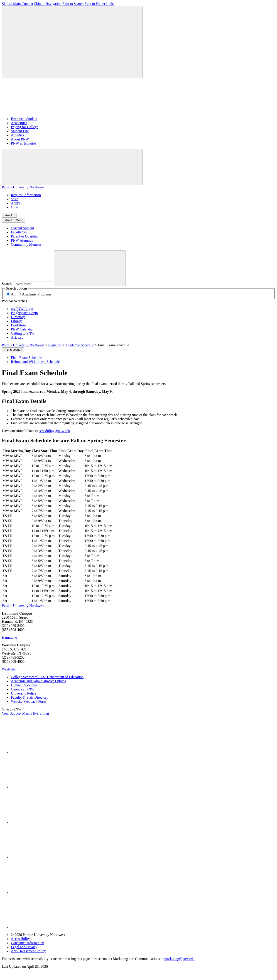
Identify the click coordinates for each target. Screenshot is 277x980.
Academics (19, 123)
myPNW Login (22, 309)
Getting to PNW (23, 333)
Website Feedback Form (28, 701)
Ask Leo (17, 337)
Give (14, 207)
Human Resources (24, 685)
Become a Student (24, 119)
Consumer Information (27, 943)
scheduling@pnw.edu (54, 431)
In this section (13, 350)
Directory (18, 317)
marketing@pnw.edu (179, 959)
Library (16, 321)
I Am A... (9, 215)
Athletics (17, 135)
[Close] (13, 220)
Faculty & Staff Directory (30, 697)
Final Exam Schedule (26, 358)
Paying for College (25, 127)
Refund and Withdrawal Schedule (35, 362)
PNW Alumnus (22, 240)
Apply (15, 203)
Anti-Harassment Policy (28, 951)
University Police (24, 693)
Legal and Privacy (24, 947)
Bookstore (18, 325)
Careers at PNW (23, 689)
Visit (14, 199)
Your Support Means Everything (25, 713)
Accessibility (20, 939)
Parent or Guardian (25, 236)
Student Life (20, 131)
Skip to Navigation (48, 4)
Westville (9, 669)
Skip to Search (73, 4)
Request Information (26, 195)
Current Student (22, 228)
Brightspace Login (24, 313)
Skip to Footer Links (99, 4)
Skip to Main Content (17, 4)
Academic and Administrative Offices (38, 681)
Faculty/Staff (20, 232)
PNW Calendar (22, 329)
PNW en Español (23, 143)
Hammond (10, 637)
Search (7, 284)
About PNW (20, 139)
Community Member (26, 244)
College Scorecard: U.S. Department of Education (47, 677)
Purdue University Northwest (23, 187)
